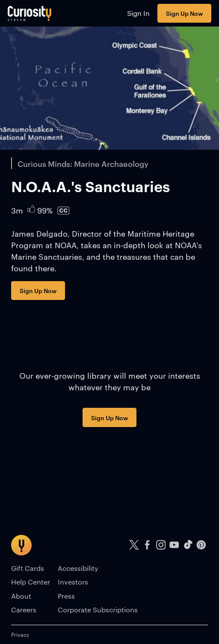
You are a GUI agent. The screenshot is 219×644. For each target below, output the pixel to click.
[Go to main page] (30, 13)
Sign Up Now (184, 13)
